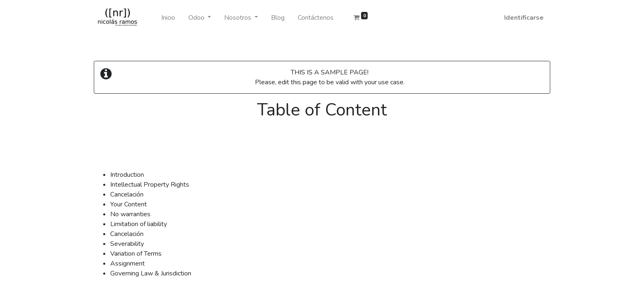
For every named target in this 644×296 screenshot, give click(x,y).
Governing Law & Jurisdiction (151, 273)
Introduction (127, 175)
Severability (127, 244)
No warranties (130, 214)
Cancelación (127, 194)
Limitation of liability (139, 224)
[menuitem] (168, 18)
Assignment (127, 264)
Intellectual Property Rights (150, 185)
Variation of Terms (136, 254)
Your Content (129, 204)
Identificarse (524, 18)
